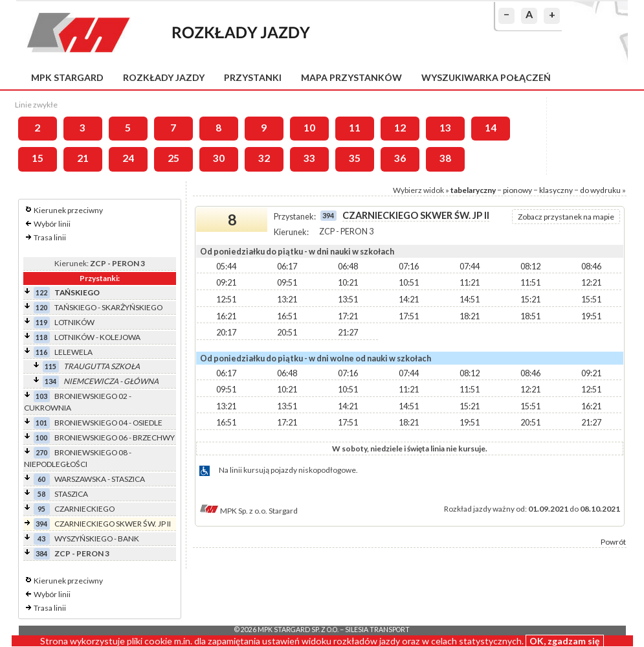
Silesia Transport (377, 630)
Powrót (613, 542)
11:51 (530, 282)
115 (50, 366)
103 (41, 396)
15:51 (591, 299)
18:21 (470, 316)
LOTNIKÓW (74, 322)
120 (41, 307)
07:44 (470, 266)
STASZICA (71, 494)
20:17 (226, 332)
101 (41, 423)
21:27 (348, 332)
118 (41, 337)
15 (38, 158)
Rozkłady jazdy (164, 77)
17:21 (348, 316)
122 (41, 292)
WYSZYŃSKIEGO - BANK (97, 539)
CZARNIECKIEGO (84, 509)
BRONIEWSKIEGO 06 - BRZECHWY (115, 437)
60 (41, 479)
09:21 (226, 282)
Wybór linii (52, 224)
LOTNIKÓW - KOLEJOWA (97, 337)
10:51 (409, 282)
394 (41, 524)
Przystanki (253, 77)
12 (400, 128)
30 (219, 158)
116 (41, 352)
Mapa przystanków (351, 77)
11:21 (470, 282)
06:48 (348, 266)
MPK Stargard (67, 77)
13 (445, 128)
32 (264, 158)
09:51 (287, 282)
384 (41, 553)
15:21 (530, 299)
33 (309, 158)
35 (355, 158)
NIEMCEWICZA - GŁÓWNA (111, 381)
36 (400, 158)
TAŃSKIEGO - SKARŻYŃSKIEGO (108, 307)
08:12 (530, 266)
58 (41, 494)
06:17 (287, 266)
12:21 (591, 282)
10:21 (348, 282)
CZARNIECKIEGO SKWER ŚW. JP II (113, 524)
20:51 (287, 332)
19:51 (591, 316)
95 (41, 509)
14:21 (409, 299)
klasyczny (556, 190)
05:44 (226, 266)
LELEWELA (73, 352)
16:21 (226, 316)
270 (41, 452)
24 (128, 158)
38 (445, 158)
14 (491, 128)
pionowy (517, 190)
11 (355, 128)
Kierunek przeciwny (68, 210)
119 (41, 322)
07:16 (409, 266)
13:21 (287, 299)
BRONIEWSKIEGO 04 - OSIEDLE (108, 423)
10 (309, 128)
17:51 (409, 316)
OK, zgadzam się (565, 641)
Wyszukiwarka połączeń (486, 77)
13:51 (348, 299)
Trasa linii (50, 237)
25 (173, 158)
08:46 (591, 266)
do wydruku (600, 190)
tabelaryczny (473, 190)
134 (50, 381)
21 (83, 158)
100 (41, 437)
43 (41, 539)
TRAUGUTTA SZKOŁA (102, 366)
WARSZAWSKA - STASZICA (100, 479)
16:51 (287, 316)
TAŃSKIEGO (77, 292)
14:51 (470, 299)
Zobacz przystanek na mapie (566, 217)
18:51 (530, 316)
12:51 (226, 299)
